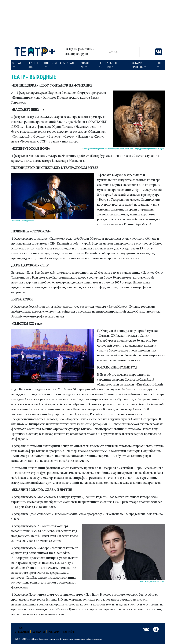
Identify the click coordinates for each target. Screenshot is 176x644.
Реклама (54, 632)
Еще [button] (159, 63)
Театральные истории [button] (108, 65)
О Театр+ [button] (19, 63)
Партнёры (69, 632)
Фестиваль (68, 63)
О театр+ (21, 628)
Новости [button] (51, 63)
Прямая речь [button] (83, 65)
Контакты (39, 632)
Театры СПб (33, 65)
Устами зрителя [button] (138, 65)
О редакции (22, 632)
